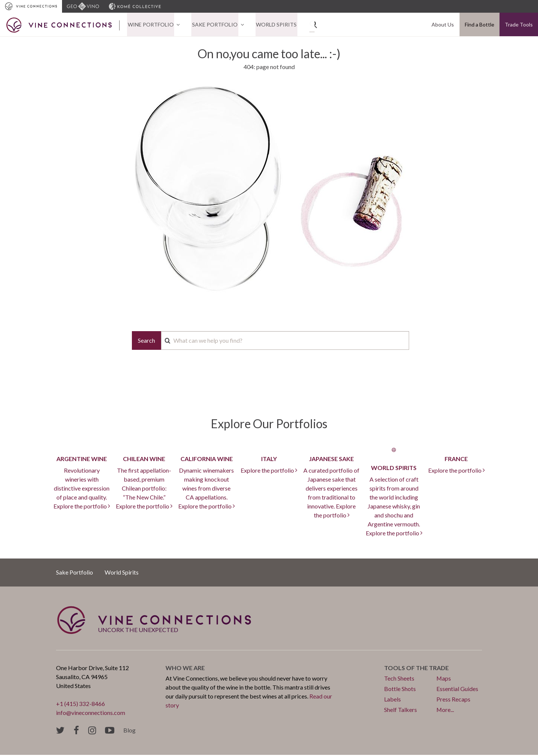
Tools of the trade (416, 668)
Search (146, 341)
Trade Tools (519, 25)
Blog (129, 731)
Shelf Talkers (401, 710)
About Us (443, 25)
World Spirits (273, 25)
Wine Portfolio (150, 25)
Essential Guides (457, 689)
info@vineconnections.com (91, 713)
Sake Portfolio (213, 25)
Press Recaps (453, 700)
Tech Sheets (399, 679)
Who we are (185, 668)
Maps (444, 679)
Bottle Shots (400, 689)
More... (445, 710)
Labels (392, 700)
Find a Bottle (480, 25)
